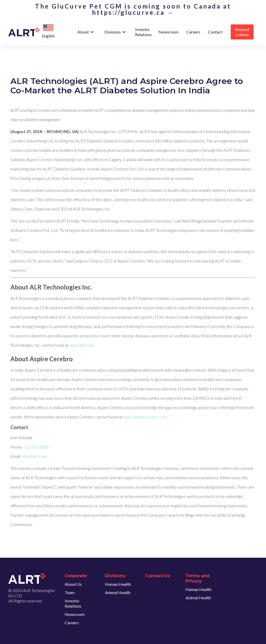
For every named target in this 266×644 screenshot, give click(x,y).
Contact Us (157, 576)
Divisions (113, 32)
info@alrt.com (34, 456)
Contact (215, 32)
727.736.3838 (36, 447)
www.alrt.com (82, 345)
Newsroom (168, 32)
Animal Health (118, 592)
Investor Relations (143, 32)
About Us (73, 584)
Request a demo (242, 32)
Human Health (118, 584)
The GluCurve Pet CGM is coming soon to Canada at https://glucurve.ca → (133, 9)
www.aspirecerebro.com (145, 417)
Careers (193, 32)
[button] (48, 28)
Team (70, 592)
